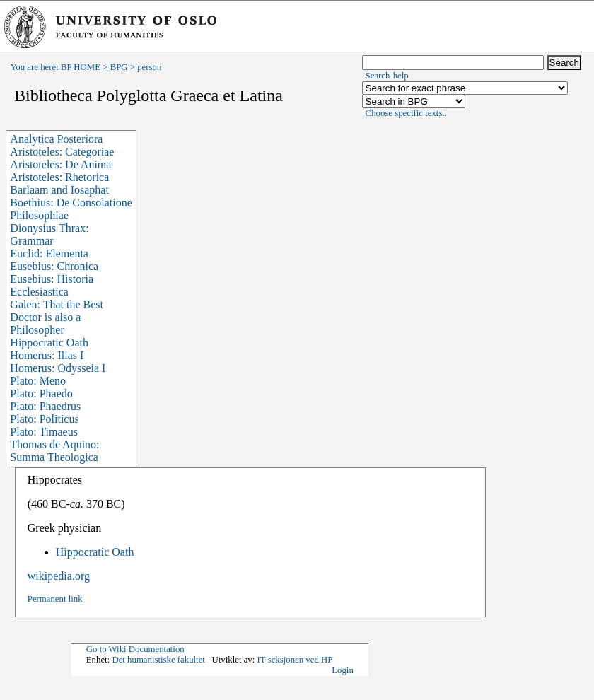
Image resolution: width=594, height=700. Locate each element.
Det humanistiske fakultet (158, 660)
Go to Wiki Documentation (135, 649)
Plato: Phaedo (41, 393)
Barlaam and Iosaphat (59, 190)
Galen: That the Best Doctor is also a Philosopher (57, 317)
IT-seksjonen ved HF (295, 660)
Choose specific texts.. (406, 113)
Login (343, 670)
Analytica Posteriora (56, 139)
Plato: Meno (38, 381)
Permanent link (55, 599)
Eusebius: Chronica (54, 266)
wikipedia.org (59, 576)
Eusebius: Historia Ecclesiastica (52, 285)
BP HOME (81, 67)
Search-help (387, 76)
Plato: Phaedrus (45, 406)
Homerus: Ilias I (47, 355)
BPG (119, 67)
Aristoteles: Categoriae (62, 152)
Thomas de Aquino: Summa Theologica (54, 451)
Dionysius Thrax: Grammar (49, 234)
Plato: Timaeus (44, 432)
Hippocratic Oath (49, 343)
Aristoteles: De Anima (60, 164)
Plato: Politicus (44, 419)
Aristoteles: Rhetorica (59, 177)
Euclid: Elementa (49, 253)
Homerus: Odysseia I (58, 368)
